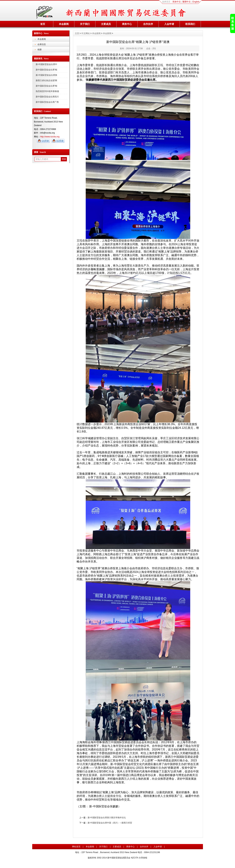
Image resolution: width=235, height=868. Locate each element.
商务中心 (127, 24)
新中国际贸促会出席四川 (47, 97)
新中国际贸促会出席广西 (47, 102)
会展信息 (42, 44)
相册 (40, 50)
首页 (43, 24)
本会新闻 (64, 24)
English (196, 2)
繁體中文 (187, 2)
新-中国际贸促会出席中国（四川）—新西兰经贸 (110, 823)
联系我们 (190, 24)
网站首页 (76, 847)
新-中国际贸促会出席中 (47, 64)
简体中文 (177, 2)
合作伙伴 (148, 24)
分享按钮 (143, 858)
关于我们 (85, 24)
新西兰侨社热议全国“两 (47, 81)
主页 (77, 33)
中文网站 (86, 33)
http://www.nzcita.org (50, 137)
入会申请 (169, 24)
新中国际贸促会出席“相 (47, 70)
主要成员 (106, 24)
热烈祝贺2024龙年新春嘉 (47, 91)
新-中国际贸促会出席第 (47, 75)
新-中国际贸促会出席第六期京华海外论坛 (107, 818)
